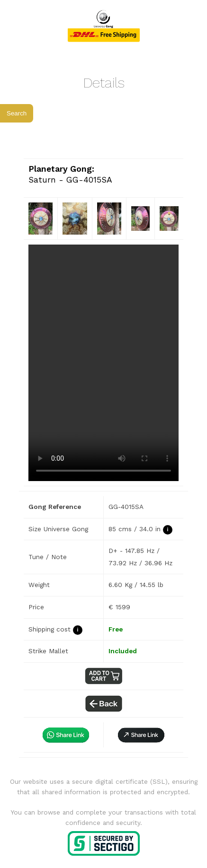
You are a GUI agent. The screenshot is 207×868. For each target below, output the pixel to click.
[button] (141, 735)
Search (17, 113)
